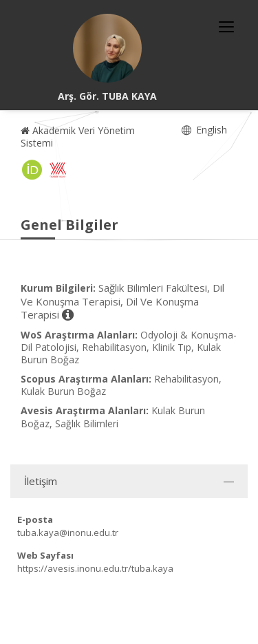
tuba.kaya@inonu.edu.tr (68, 533)
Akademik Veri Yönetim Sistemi (78, 137)
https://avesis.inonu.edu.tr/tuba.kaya (95, 568)
